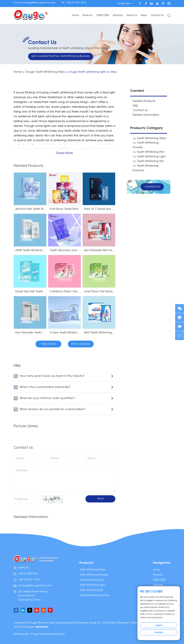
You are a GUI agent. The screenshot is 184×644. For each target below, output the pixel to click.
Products (87, 16)
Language (125, 3)
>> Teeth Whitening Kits (148, 160)
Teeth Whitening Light (92, 585)
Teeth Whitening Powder (94, 575)
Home (75, 16)
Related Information (146, 114)
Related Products (144, 101)
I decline (159, 632)
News (144, 16)
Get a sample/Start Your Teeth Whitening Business (61, 56)
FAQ (135, 106)
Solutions (118, 16)
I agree (159, 625)
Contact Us (157, 16)
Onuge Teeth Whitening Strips (45, 72)
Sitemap (136, 623)
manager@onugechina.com (39, 3)
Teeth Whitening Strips (92, 570)
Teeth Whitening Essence (94, 596)
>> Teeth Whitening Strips (150, 138)
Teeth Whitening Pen (92, 580)
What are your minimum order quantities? (64, 398)
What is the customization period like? (64, 387)
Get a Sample (81, 344)
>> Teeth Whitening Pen (149, 151)
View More (48, 344)
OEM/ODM (103, 16)
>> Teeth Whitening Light (149, 155)
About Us (132, 16)
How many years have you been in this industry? (64, 376)
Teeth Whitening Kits (91, 590)
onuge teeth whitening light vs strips (93, 72)
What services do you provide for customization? (64, 409)
